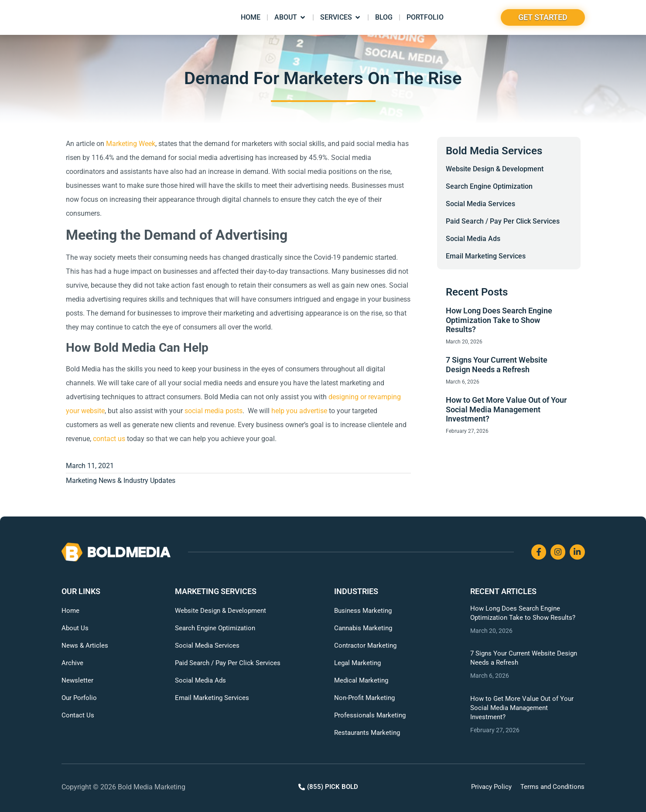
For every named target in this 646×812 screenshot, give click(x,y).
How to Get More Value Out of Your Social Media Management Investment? (506, 409)
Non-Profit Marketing (364, 698)
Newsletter (77, 680)
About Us (75, 628)
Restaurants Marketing (367, 733)
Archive (72, 663)
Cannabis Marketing (363, 628)
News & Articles (85, 646)
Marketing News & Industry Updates (121, 481)
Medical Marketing (361, 680)
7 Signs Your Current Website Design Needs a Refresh (497, 365)
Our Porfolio (79, 698)
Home (70, 611)
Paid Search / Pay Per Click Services (503, 221)
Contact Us (78, 715)
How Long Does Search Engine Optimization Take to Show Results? (499, 320)
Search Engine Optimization (489, 186)
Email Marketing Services (486, 256)
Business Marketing (363, 611)
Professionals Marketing (370, 715)
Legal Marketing (357, 663)
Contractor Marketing (365, 646)
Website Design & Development (495, 169)
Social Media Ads (473, 239)
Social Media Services (480, 204)
